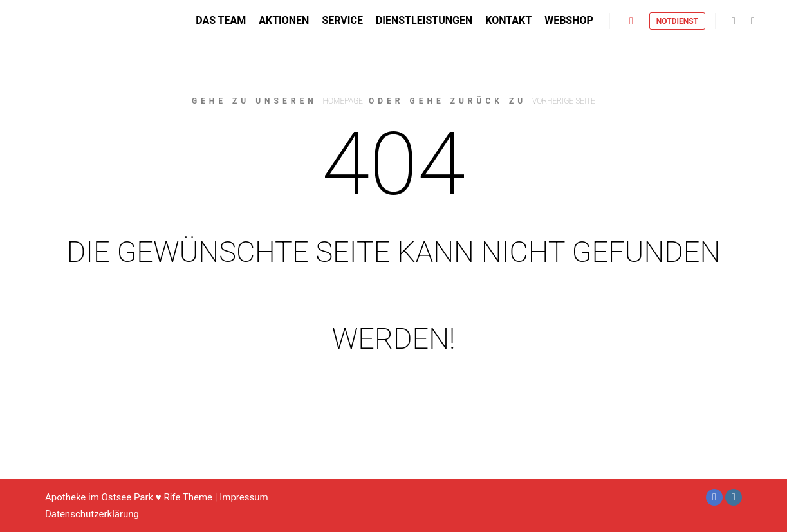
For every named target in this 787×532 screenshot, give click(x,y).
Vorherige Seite (564, 101)
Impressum (244, 497)
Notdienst (677, 22)
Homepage (343, 101)
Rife (172, 497)
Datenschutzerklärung (92, 514)
